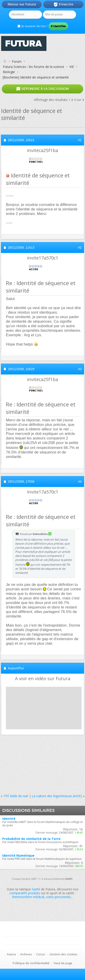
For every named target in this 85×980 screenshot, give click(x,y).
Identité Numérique (18, 855)
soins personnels (58, 897)
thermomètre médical (28, 897)
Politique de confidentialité (31, 963)
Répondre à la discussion (42, 89)
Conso (41, 954)
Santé (36, 889)
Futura (11, 954)
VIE (72, 67)
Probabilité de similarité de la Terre (31, 839)
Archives (26, 954)
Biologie (9, 72)
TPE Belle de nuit (16, 796)
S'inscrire (63, 5)
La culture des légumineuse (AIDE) (57, 796)
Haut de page (63, 963)
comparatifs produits (25, 893)
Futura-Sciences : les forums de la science (34, 67)
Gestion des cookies (63, 954)
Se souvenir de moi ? (32, 26)
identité (9, 819)
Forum (17, 61)
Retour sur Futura (22, 4)
